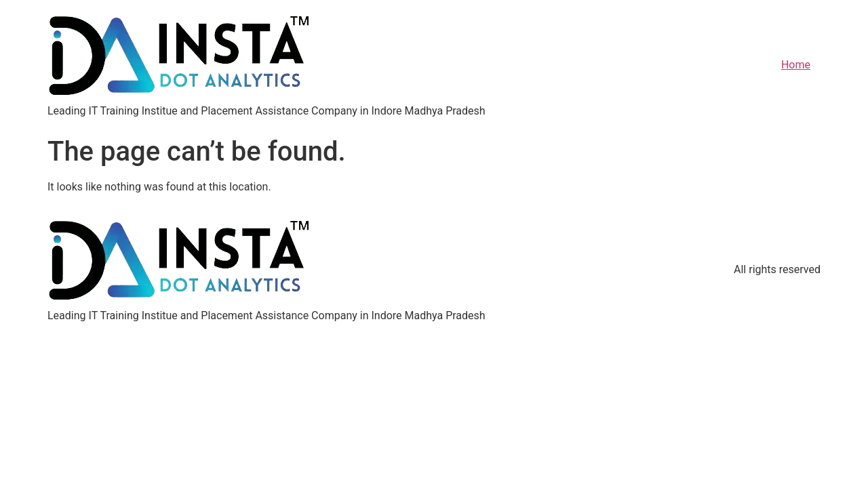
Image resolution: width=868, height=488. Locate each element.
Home (796, 65)
